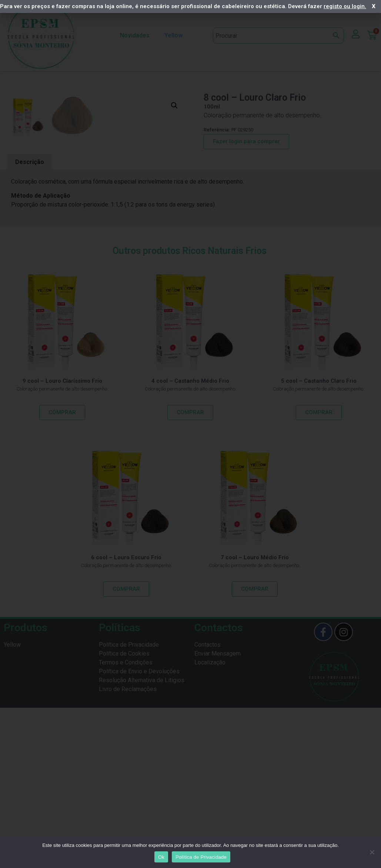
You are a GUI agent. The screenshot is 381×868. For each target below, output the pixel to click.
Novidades (135, 35)
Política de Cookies (124, 833)
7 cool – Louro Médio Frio (255, 737)
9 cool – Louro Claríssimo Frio (62, 560)
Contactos (208, 825)
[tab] (30, 342)
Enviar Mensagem (218, 833)
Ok (161, 857)
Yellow (175, 36)
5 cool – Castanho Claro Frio (319, 560)
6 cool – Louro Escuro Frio (126, 737)
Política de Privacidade (129, 825)
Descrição (30, 341)
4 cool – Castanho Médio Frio (190, 560)
